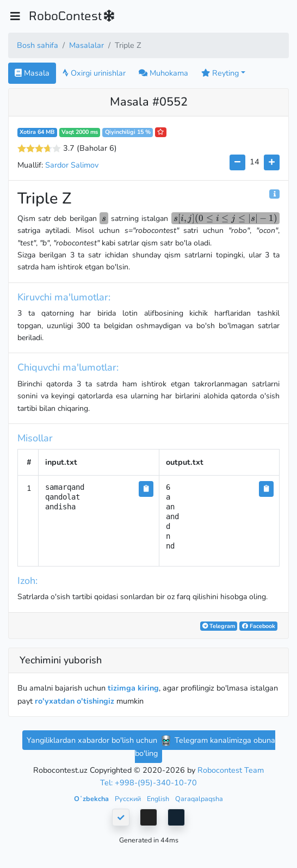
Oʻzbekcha (92, 799)
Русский (129, 799)
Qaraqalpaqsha (199, 799)
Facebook (259, 626)
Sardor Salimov (72, 165)
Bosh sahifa (38, 45)
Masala (32, 73)
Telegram (219, 626)
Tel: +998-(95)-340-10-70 (148, 783)
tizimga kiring (133, 688)
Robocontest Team (231, 770)
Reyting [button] (220, 73)
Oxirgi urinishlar (94, 73)
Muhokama (163, 73)
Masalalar (86, 45)
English (159, 799)
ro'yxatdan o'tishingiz (75, 701)
